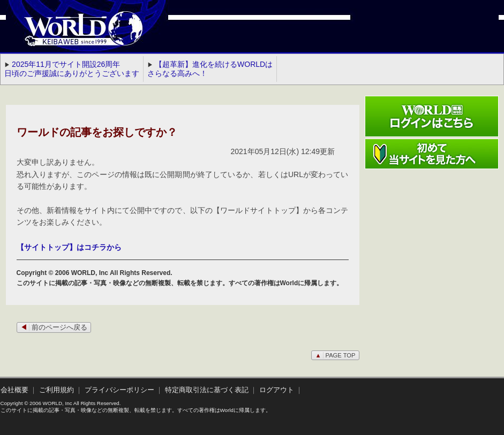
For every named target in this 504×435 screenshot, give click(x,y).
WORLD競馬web (72, 35)
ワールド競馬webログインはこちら (432, 116)
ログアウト (277, 390)
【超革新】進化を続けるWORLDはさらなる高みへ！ (210, 69)
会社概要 (14, 390)
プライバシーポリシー (119, 390)
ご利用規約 (57, 390)
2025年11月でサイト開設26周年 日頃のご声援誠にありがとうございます (72, 69)
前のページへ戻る (54, 327)
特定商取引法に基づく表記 (207, 390)
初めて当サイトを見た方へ (432, 154)
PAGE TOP (335, 355)
